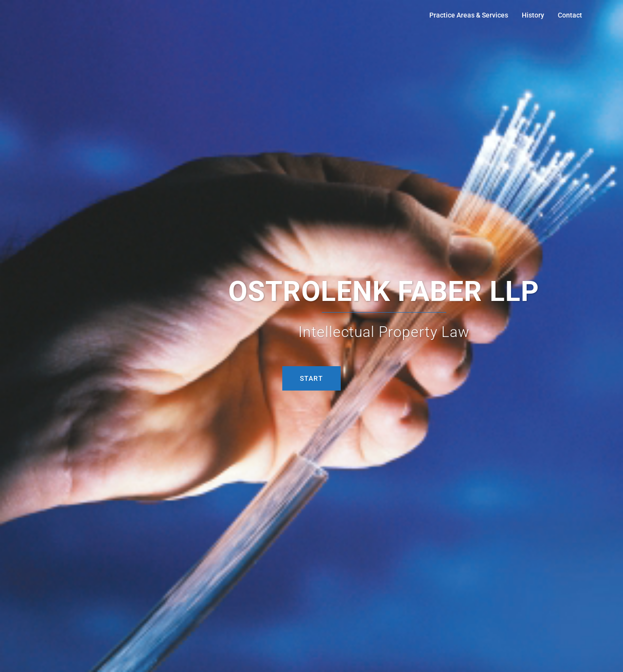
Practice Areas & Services (469, 15)
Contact (570, 15)
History (533, 15)
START (311, 378)
